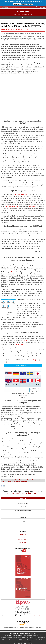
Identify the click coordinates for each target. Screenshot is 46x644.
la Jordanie (32, 207)
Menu (23, 18)
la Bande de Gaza (12, 207)
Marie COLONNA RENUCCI (9, 30)
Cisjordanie (41, 480)
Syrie (17, 480)
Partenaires (23, 534)
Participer (23, 537)
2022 (26, 481)
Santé (3, 481)
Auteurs (23, 521)
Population (24, 480)
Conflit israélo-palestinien (11, 481)
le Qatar (36, 360)
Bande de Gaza (21, 481)
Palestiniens (35, 480)
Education (29, 480)
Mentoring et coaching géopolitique (23, 510)
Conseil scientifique (23, 507)
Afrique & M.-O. (36, 20)
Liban (13, 272)
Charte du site (23, 518)
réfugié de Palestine (22, 195)
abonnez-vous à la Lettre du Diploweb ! (23, 493)
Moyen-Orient (42, 20)
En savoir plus (17, 4)
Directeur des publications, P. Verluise (9, 638)
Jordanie (9, 480)
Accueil (30, 20)
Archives (23, 545)
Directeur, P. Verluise (23, 503)
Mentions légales (37, 636)
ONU (20, 480)
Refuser (30, 4)
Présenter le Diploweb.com (23, 514)
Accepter (24, 4)
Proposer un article (23, 525)
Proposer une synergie (23, 540)
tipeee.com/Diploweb (39, 616)
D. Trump (19, 345)
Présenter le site (42, 638)
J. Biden (25, 340)
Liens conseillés (23, 542)
